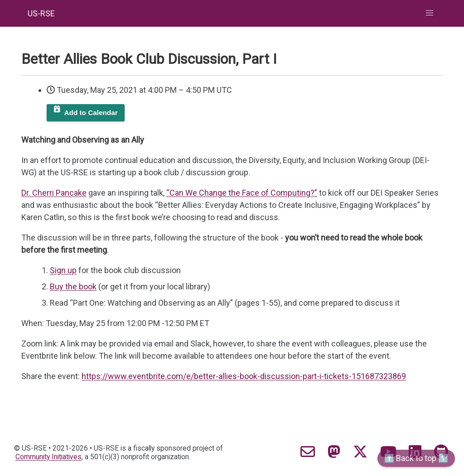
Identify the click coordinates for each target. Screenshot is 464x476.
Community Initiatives (48, 457)
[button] (430, 13)
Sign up (63, 270)
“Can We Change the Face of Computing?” (242, 193)
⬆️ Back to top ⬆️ (416, 458)
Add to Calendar (91, 113)
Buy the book (73, 286)
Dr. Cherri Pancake (54, 193)
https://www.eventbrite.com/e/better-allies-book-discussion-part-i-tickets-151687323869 (244, 376)
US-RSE (41, 13)
